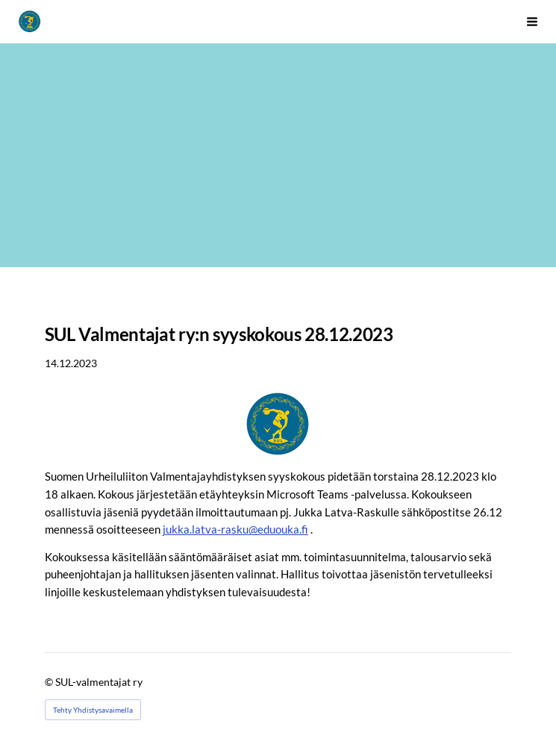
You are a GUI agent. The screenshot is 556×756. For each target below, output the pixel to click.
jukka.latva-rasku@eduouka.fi (235, 529)
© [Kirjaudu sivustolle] (50, 682)
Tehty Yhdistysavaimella (93, 710)
